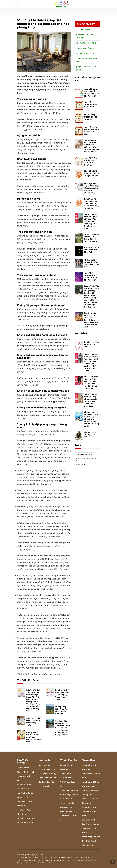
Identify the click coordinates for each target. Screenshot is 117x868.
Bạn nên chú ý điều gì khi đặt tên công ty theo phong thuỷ (62, 695)
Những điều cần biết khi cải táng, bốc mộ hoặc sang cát (91, 238)
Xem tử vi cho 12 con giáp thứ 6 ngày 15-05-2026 (91, 131)
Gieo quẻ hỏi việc (68, 811)
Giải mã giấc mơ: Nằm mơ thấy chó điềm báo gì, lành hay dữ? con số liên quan (91, 400)
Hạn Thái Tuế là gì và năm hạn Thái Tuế (91, 250)
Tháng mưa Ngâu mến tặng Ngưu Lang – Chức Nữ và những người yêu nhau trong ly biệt (91, 419)
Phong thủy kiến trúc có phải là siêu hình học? (61, 710)
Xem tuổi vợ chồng (47, 774)
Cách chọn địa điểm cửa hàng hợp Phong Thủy (33, 722)
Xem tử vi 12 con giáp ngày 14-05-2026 (91, 104)
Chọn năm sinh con (48, 778)
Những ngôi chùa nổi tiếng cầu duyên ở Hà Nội (91, 263)
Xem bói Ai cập (67, 778)
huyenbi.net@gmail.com (33, 855)
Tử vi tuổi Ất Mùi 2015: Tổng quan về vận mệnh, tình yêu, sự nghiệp (91, 204)
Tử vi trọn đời (67, 774)
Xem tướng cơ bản (26, 793)
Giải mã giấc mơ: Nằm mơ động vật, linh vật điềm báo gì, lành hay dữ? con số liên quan (91, 221)
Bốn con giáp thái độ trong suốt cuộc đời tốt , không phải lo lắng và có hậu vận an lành (91, 320)
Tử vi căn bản (23, 789)
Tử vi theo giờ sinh (69, 790)
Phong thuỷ (23, 797)
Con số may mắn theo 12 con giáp (91, 344)
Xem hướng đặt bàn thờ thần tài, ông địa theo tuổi (91, 841)
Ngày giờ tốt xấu (25, 785)
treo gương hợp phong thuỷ (86, 460)
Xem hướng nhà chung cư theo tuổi (89, 811)
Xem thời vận (66, 799)
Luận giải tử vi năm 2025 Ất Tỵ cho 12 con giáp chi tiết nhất (91, 93)
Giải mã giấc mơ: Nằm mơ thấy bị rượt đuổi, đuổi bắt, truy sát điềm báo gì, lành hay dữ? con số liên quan (91, 363)
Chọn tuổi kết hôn (47, 769)
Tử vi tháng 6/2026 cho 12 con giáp (90, 117)
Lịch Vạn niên (23, 768)
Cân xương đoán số (69, 795)
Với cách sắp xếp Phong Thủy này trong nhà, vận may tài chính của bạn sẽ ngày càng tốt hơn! (62, 728)
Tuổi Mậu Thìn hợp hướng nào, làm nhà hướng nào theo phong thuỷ (91, 188)
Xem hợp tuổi (45, 765)
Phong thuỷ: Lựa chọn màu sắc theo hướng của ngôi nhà (34, 737)
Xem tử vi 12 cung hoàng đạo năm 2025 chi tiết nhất (91, 277)
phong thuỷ (81, 465)
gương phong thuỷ (84, 454)
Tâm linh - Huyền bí (26, 772)
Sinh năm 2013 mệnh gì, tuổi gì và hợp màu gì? (91, 173)
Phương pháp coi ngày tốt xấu (90, 435)
